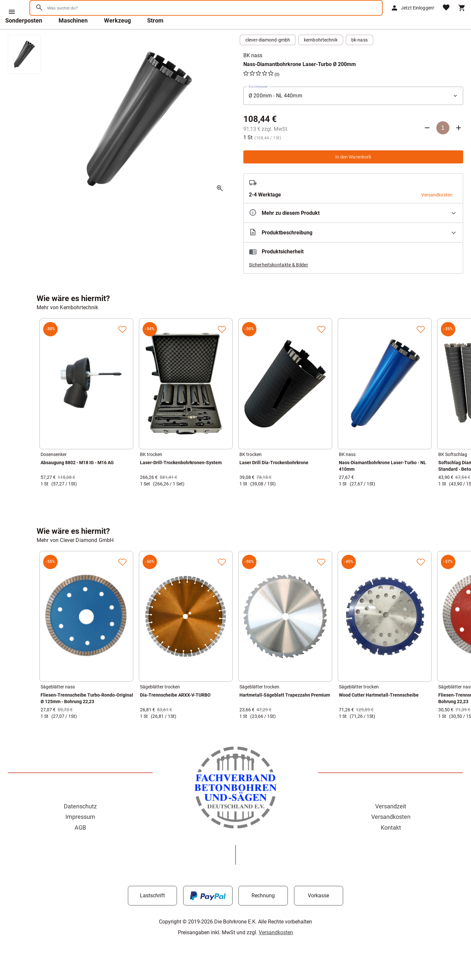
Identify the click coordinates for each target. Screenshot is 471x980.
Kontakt (391, 845)
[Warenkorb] (462, 16)
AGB (80, 845)
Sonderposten (24, 37)
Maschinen (73, 37)
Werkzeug (117, 37)
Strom (155, 37)
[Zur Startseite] (62, 31)
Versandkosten (391, 834)
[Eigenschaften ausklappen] (353, 230)
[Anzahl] (443, 145)
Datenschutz (80, 823)
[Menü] (12, 12)
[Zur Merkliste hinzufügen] (122, 346)
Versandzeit (391, 823)
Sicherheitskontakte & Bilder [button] (279, 282)
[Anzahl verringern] (427, 145)
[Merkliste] (446, 17)
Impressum (80, 834)
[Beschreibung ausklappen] (353, 250)
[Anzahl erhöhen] (459, 145)
